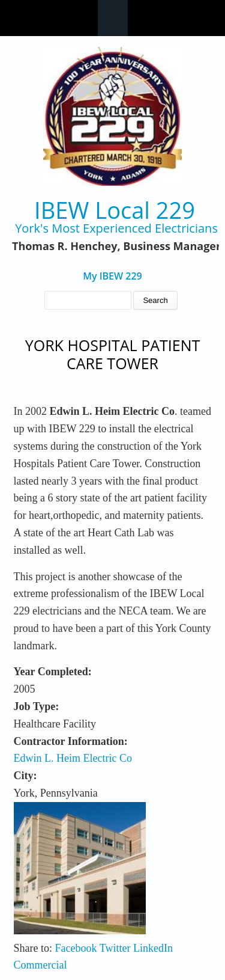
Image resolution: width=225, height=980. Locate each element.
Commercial (40, 965)
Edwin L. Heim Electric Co (73, 758)
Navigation (113, 18)
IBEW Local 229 (115, 210)
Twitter (115, 948)
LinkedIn (153, 948)
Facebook (76, 948)
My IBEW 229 (112, 276)
